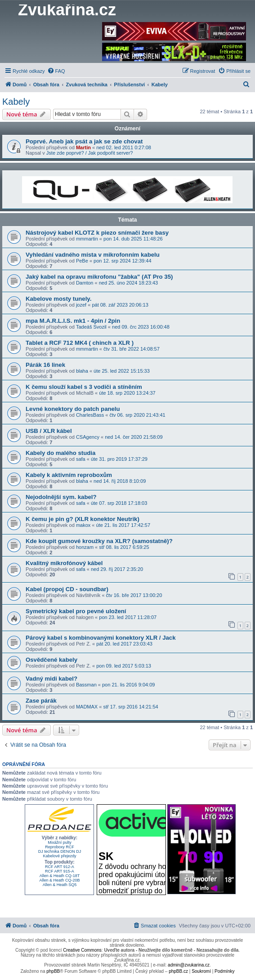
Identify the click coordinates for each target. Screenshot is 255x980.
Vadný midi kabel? (51, 679)
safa (81, 459)
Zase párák (41, 701)
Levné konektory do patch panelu (73, 409)
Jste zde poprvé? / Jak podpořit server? (90, 153)
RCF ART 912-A (60, 867)
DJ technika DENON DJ (60, 851)
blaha (82, 371)
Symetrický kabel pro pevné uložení (76, 611)
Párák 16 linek (45, 365)
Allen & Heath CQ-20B (59, 880)
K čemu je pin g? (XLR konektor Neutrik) (83, 519)
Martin (83, 147)
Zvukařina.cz (67, 10)
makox (83, 525)
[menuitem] (56, 71)
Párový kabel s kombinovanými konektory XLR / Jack (101, 638)
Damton (85, 283)
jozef (81, 305)
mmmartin (87, 239)
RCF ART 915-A (60, 871)
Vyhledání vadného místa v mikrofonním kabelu (93, 255)
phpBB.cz (178, 971)
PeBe (82, 261)
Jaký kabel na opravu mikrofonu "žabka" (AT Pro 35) (99, 277)
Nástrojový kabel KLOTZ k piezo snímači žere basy (97, 233)
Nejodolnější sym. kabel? (61, 497)
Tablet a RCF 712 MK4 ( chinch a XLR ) (80, 343)
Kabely (16, 102)
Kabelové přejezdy (59, 856)
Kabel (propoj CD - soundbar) (67, 589)
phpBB (53, 971)
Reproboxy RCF (60, 847)
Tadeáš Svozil (91, 327)
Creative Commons (82, 950)
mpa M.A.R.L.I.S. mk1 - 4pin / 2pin (73, 321)
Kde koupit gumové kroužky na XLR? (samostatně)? (99, 541)
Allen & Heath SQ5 (60, 885)
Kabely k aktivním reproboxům (69, 475)
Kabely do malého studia (60, 453)
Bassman (86, 685)
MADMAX (87, 707)
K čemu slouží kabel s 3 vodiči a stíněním (84, 387)
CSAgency (88, 437)
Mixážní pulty (60, 842)
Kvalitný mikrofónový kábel (64, 563)
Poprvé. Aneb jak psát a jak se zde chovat (84, 141)
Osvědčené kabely (51, 660)
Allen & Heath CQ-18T (60, 876)
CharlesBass (90, 415)
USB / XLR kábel (49, 431)
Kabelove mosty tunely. (58, 299)
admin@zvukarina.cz (189, 965)
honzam (85, 547)
